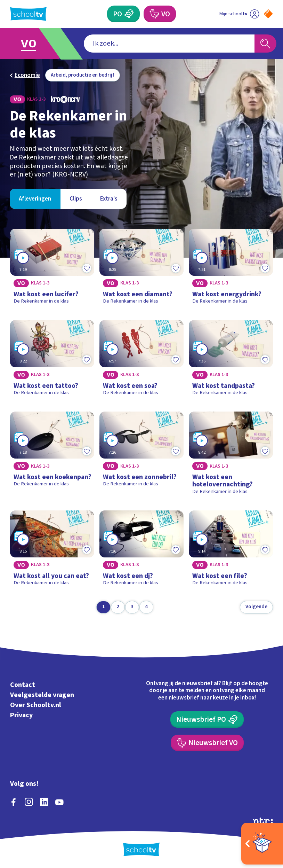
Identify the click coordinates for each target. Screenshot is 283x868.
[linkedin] (44, 802)
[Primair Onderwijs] (123, 14)
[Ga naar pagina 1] (103, 607)
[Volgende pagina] (256, 607)
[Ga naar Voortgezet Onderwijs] (34, 44)
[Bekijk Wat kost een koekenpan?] (52, 456)
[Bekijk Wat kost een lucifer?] (52, 269)
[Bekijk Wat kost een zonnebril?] (141, 456)
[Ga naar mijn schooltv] (239, 14)
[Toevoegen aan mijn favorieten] (87, 268)
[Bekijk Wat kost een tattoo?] (52, 360)
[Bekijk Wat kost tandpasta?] (231, 360)
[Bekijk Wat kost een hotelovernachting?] (231, 456)
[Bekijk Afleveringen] (35, 199)
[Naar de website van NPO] (268, 14)
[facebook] (14, 802)
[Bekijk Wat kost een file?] (231, 551)
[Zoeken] (265, 44)
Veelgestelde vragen (42, 695)
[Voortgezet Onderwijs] (160, 14)
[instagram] (29, 802)
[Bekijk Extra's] (109, 199)
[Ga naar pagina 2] (118, 607)
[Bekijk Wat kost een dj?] (141, 551)
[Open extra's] (262, 844)
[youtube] (59, 802)
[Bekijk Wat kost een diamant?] (141, 269)
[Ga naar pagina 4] (146, 607)
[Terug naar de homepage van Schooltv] (28, 14)
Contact (23, 685)
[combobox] (169, 44)
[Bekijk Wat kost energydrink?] (231, 269)
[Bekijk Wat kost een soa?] (141, 360)
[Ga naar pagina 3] (132, 607)
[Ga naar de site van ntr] (263, 821)
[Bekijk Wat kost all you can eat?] (52, 551)
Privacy (21, 715)
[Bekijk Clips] (75, 199)
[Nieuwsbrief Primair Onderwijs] (207, 720)
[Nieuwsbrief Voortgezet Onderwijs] (207, 743)
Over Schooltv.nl (36, 705)
